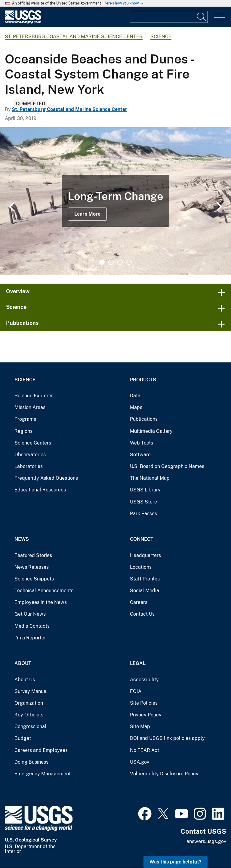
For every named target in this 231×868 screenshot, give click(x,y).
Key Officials (29, 715)
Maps (136, 407)
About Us (25, 680)
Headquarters (145, 555)
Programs (25, 419)
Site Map (140, 726)
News (22, 539)
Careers (139, 602)
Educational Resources (40, 490)
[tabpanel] (115, 201)
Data (135, 396)
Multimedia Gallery (151, 431)
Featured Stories (33, 555)
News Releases (32, 567)
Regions (23, 431)
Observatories (30, 455)
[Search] (202, 17)
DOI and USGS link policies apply (167, 738)
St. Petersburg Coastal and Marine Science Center (74, 37)
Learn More (87, 214)
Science (161, 37)
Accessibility (144, 680)
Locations (141, 567)
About (23, 663)
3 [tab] (120, 262)
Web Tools (142, 443)
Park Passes (143, 514)
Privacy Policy (146, 715)
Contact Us (142, 614)
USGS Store (143, 502)
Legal (138, 663)
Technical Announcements (44, 591)
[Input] (169, 17)
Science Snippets (34, 579)
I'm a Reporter (30, 638)
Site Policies (144, 703)
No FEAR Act (145, 750)
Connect (142, 539)
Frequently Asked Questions (46, 478)
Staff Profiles (145, 579)
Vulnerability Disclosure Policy (164, 774)
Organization (29, 703)
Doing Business (31, 762)
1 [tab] (102, 262)
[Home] (23, 22)
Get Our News (30, 614)
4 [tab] (129, 262)
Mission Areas (30, 407)
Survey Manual (31, 691)
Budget (23, 738)
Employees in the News (41, 602)
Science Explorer (34, 396)
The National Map (150, 478)
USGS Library (145, 490)
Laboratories (29, 466)
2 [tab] (111, 262)
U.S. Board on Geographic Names (167, 466)
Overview (18, 291)
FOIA (136, 691)
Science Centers (33, 443)
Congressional (30, 726)
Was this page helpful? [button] (176, 862)
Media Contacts (32, 626)
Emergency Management (43, 774)
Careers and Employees (41, 750)
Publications (22, 323)
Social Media (145, 591)
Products (143, 380)
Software (140, 455)
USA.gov (140, 762)
